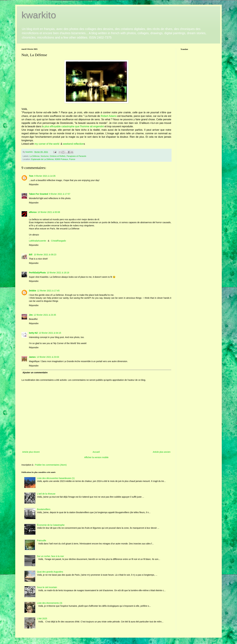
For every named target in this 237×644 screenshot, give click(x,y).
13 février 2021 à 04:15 (50, 333)
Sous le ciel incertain (47, 587)
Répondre (34, 184)
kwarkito (39, 15)
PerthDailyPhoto (37, 273)
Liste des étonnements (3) (50, 603)
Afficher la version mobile (96, 457)
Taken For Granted (38, 194)
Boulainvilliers (44, 509)
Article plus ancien (162, 452)
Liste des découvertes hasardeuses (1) (56, 478)
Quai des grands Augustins (50, 572)
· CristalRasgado (58, 241)
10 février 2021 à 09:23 (45, 255)
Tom (31, 176)
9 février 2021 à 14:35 (45, 176)
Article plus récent (31, 452)
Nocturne (45, 156)
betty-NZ (33, 333)
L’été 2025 (42, 619)
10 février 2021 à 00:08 (49, 212)
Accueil (96, 452)
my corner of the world (47, 144)
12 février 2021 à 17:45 (48, 291)
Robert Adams (109, 116)
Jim (31, 315)
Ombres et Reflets (58, 156)
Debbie (33, 291)
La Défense (35, 156)
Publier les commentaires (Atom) (51, 465)
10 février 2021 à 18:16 (58, 273)
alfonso (33, 212)
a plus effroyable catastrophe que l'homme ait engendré (73, 126)
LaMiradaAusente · (38, 241)
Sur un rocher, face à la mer (50, 556)
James (32, 357)
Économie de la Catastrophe (51, 525)
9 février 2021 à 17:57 (60, 194)
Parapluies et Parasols (76, 156)
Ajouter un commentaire (35, 373)
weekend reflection (73, 144)
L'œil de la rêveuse (46, 494)
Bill (31, 255)
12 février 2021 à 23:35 (45, 315)
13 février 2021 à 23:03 (48, 357)
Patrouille (42, 540)
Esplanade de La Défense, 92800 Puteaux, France (53, 159)
